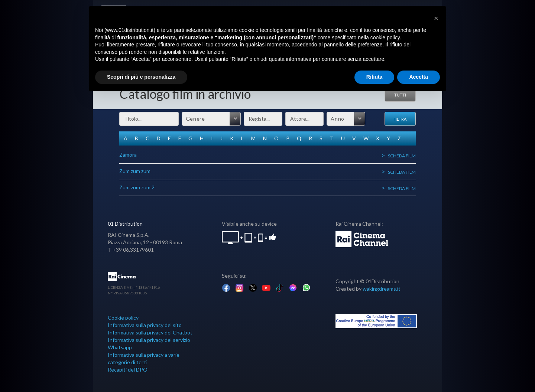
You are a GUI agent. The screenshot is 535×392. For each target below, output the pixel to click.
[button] (436, 18)
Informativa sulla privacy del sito (145, 325)
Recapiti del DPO (128, 370)
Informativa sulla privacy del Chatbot (150, 332)
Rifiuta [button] (374, 77)
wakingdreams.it (382, 289)
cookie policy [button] (385, 37)
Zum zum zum (135, 171)
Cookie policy (123, 318)
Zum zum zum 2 (137, 187)
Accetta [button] (419, 77)
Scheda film (402, 156)
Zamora (128, 155)
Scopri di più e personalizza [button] (141, 77)
